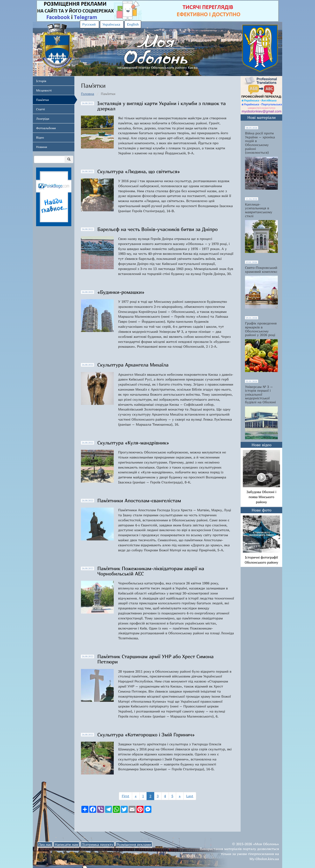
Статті (40, 109)
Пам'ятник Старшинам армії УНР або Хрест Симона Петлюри (155, 659)
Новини (42, 147)
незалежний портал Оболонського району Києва (157, 47)
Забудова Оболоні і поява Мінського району (261, 497)
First (125, 796)
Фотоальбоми (46, 128)
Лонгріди (43, 119)
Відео (40, 137)
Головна (87, 94)
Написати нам (66, 844)
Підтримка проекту (97, 844)
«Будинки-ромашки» (121, 292)
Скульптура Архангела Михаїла (133, 365)
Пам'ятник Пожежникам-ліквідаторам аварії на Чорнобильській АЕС (151, 571)
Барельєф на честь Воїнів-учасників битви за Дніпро (157, 229)
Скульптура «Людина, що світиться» (139, 171)
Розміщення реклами (134, 844)
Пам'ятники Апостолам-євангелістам (139, 501)
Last (190, 796)
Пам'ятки (43, 100)
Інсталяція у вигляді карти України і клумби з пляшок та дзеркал (162, 106)
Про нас (45, 844)
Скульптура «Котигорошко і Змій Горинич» (146, 735)
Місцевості (44, 90)
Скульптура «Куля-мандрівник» (133, 443)
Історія (41, 81)
